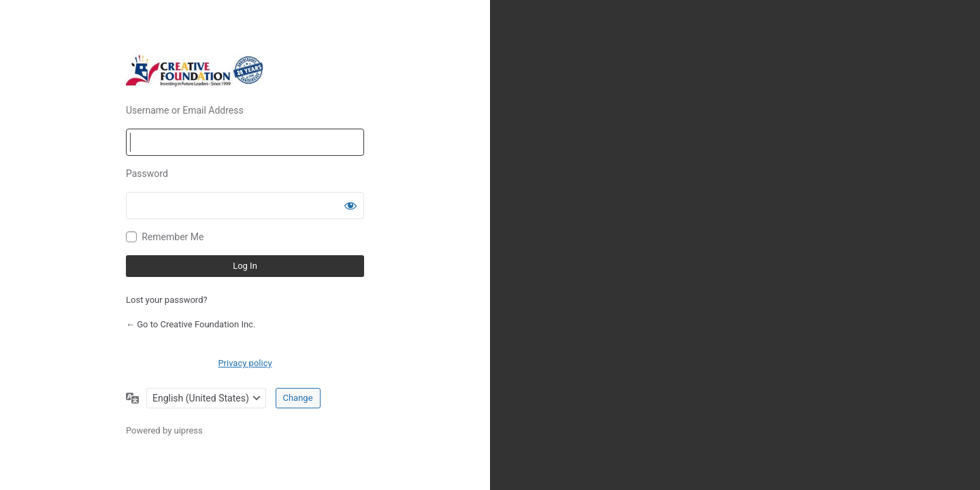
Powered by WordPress (245, 70)
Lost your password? (167, 300)
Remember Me (173, 237)
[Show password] (350, 206)
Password (147, 174)
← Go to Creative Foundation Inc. (191, 324)
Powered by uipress (164, 430)
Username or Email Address (185, 110)
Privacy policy (245, 363)
